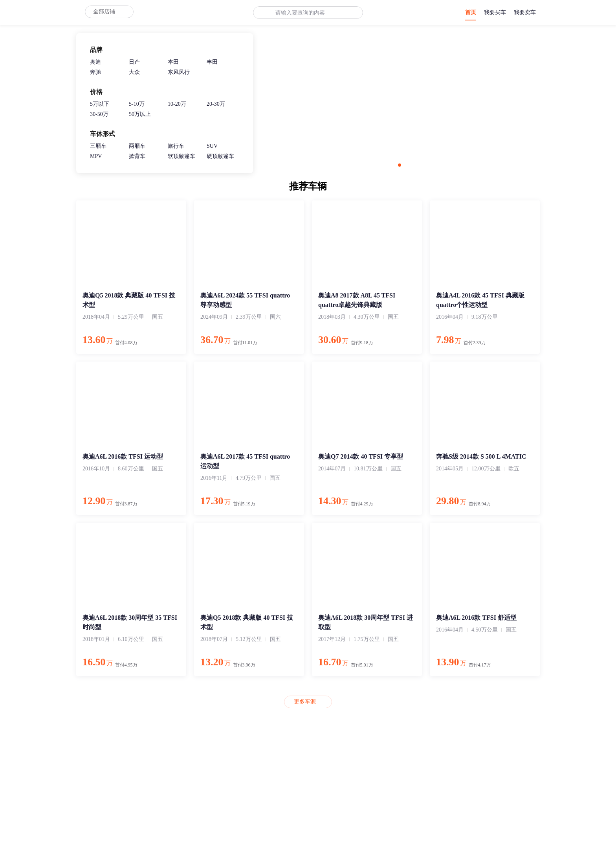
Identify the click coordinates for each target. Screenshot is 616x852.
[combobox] (303, 13)
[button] (400, 165)
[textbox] (303, 13)
